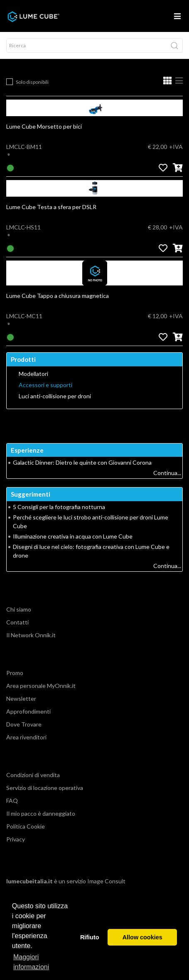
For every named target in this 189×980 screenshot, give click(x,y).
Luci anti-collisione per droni (55, 396)
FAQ (12, 801)
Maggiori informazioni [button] (31, 962)
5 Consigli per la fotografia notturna (59, 507)
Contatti (17, 622)
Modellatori (33, 374)
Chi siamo (19, 609)
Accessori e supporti (45, 385)
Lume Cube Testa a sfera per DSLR (51, 207)
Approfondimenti (28, 711)
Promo (15, 673)
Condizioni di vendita (33, 775)
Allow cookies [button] (142, 937)
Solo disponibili (32, 82)
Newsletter (21, 698)
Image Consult (106, 881)
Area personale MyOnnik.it (41, 686)
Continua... (167, 473)
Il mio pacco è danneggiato (41, 813)
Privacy (16, 839)
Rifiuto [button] (90, 937)
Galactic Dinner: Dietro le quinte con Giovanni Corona (82, 462)
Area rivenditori (26, 737)
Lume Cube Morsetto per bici (44, 126)
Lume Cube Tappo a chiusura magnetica (58, 296)
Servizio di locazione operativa (45, 788)
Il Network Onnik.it (31, 635)
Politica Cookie (26, 826)
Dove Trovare (24, 724)
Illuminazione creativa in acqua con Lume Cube (73, 536)
